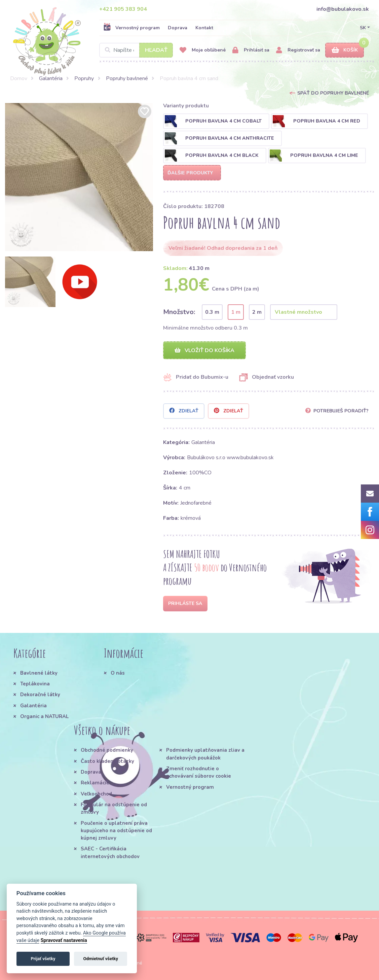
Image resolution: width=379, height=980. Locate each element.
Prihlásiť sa (251, 50)
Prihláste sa (185, 603)
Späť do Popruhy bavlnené (333, 93)
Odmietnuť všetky (101, 959)
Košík (345, 50)
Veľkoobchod (96, 794)
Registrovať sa (298, 50)
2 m (257, 312)
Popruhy (84, 78)
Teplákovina (35, 684)
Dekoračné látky (40, 695)
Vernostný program (131, 28)
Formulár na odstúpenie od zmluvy (114, 808)
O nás (118, 673)
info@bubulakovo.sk (343, 9)
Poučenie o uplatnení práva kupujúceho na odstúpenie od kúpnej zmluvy (116, 831)
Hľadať (156, 50)
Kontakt (204, 28)
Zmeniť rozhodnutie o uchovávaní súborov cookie (199, 772)
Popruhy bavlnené (127, 78)
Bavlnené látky (39, 673)
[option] (79, 177)
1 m (236, 312)
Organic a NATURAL (44, 716)
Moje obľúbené (203, 50)
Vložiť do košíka (204, 350)
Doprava (178, 28)
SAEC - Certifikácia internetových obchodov (110, 853)
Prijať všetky (43, 959)
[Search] (136, 50)
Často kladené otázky (107, 761)
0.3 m (212, 312)
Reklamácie (95, 783)
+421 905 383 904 (123, 9)
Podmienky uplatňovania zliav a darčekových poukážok (205, 754)
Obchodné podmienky (107, 750)
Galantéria (51, 78)
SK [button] (363, 28)
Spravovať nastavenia (64, 940)
